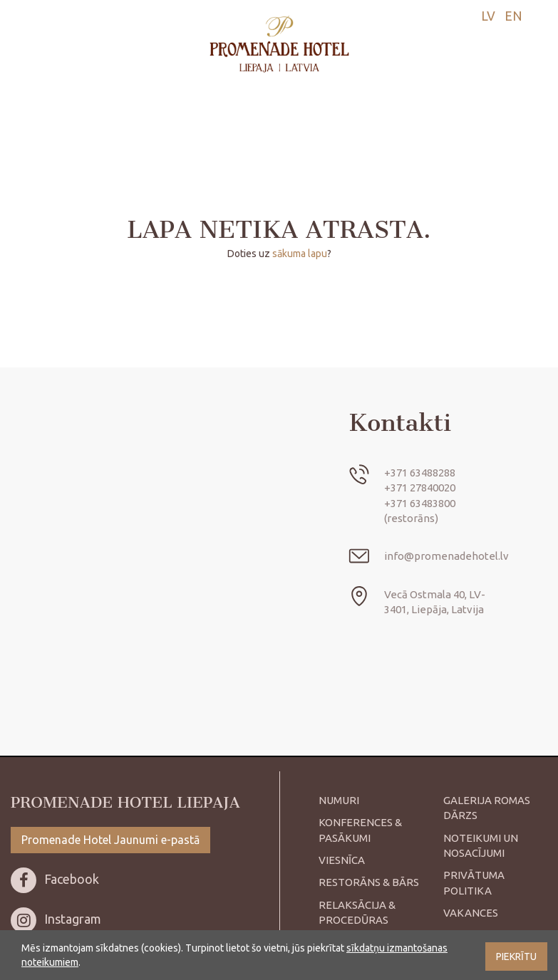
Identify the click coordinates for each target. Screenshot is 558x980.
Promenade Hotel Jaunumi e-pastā (110, 840)
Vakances (471, 913)
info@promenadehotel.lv (446, 556)
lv (488, 16)
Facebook (55, 879)
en (513, 16)
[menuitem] (485, 16)
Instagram (56, 919)
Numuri (339, 800)
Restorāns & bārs (369, 882)
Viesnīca (342, 860)
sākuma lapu (300, 254)
